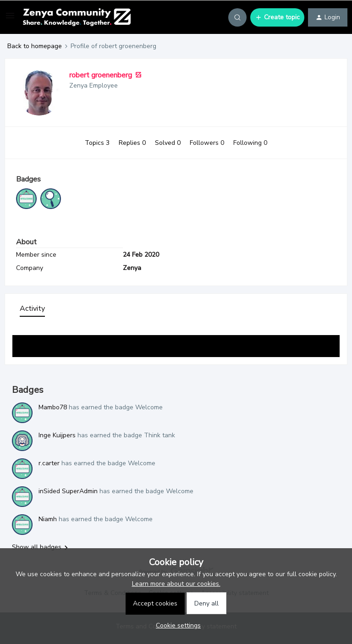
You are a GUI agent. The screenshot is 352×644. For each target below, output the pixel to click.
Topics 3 (98, 143)
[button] (10, 19)
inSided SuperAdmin (68, 491)
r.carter (49, 463)
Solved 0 (169, 143)
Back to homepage (35, 46)
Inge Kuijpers (57, 435)
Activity (32, 308)
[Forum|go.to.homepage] (77, 17)
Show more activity (176, 344)
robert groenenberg (101, 75)
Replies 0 (133, 143)
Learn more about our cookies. (176, 584)
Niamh (48, 519)
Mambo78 (53, 407)
